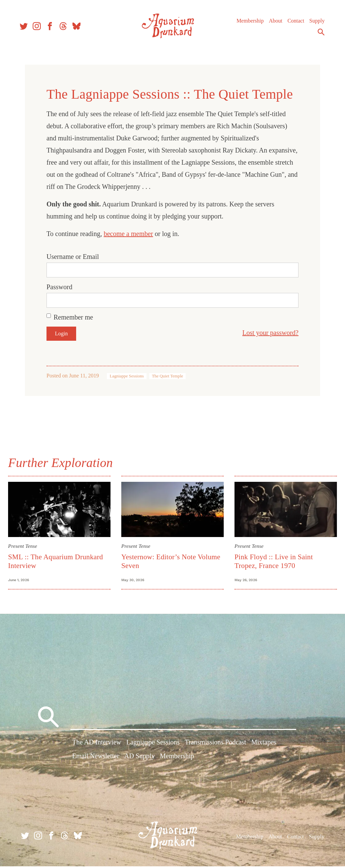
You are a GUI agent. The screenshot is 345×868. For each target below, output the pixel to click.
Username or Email (73, 257)
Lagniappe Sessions (127, 376)
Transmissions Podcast (215, 745)
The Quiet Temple (168, 376)
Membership (247, 23)
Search (318, 35)
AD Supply (140, 759)
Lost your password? (270, 333)
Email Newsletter (96, 759)
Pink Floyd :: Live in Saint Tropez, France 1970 (273, 560)
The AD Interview (97, 745)
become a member (129, 234)
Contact (293, 23)
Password (59, 287)
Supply (314, 23)
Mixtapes (264, 745)
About (273, 23)
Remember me (73, 317)
